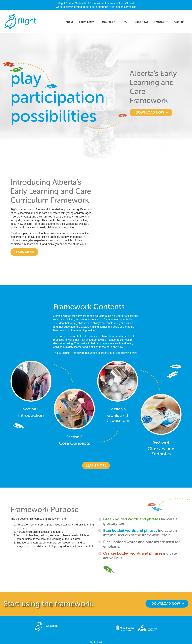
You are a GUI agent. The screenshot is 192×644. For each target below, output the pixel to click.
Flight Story (86, 22)
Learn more (24, 252)
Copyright (52, 626)
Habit (100, 642)
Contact (179, 22)
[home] (20, 21)
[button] (108, 22)
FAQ (125, 22)
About (69, 22)
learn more (96, 465)
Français (159, 22)
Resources (106, 22)
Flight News (141, 22)
